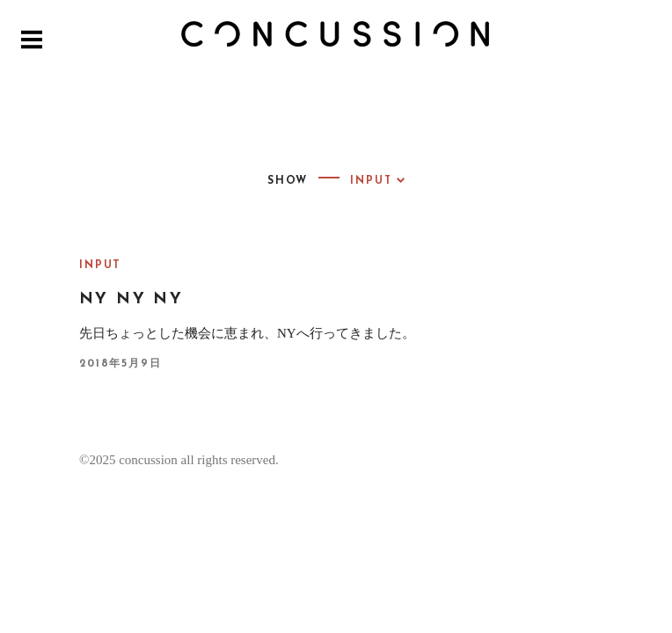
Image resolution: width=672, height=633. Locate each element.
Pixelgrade (544, 534)
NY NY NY (131, 299)
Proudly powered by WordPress (202, 534)
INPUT (100, 266)
